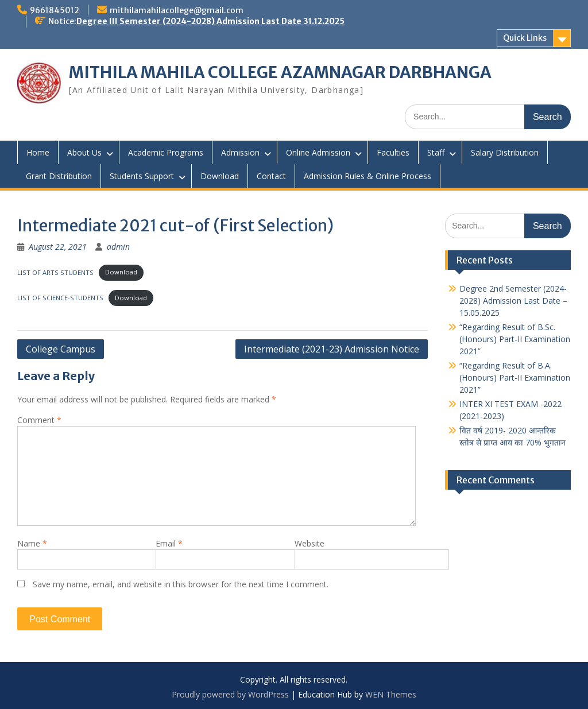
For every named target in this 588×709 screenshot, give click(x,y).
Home (38, 152)
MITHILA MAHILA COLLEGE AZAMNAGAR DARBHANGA (280, 72)
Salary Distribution (505, 152)
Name (32, 543)
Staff (436, 152)
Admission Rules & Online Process (367, 176)
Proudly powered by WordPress (230, 694)
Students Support (142, 176)
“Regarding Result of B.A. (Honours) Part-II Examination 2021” (515, 377)
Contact (271, 176)
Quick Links (525, 38)
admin (118, 247)
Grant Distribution (59, 176)
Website (310, 543)
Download (220, 176)
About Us (84, 152)
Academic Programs (166, 152)
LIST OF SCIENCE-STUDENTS (60, 298)
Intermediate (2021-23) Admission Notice (332, 349)
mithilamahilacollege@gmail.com (177, 10)
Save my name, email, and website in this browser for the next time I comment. (181, 584)
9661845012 (55, 10)
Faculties (393, 152)
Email (169, 543)
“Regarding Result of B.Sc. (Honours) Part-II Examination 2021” (515, 339)
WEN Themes (391, 694)
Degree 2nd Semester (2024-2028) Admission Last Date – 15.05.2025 (513, 301)
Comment (39, 420)
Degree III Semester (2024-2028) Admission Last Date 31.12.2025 (210, 21)
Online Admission (318, 152)
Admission (240, 152)
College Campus (61, 349)
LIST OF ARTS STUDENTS (55, 272)
